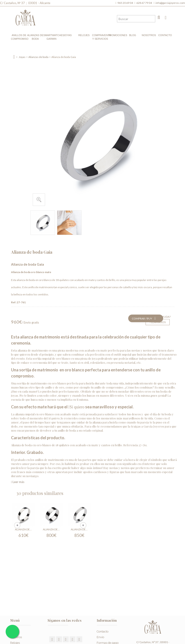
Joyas (68, 35)
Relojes (84, 35)
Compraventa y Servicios (100, 37)
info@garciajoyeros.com (170, 3)
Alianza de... (23, 529)
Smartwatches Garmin (52, 37)
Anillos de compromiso (19, 37)
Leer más (18, 482)
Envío (100, 637)
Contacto (165, 35)
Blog (133, 35)
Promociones (116, 35)
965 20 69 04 (126, 3)
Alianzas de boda (35, 37)
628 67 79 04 (145, 3)
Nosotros (149, 35)
